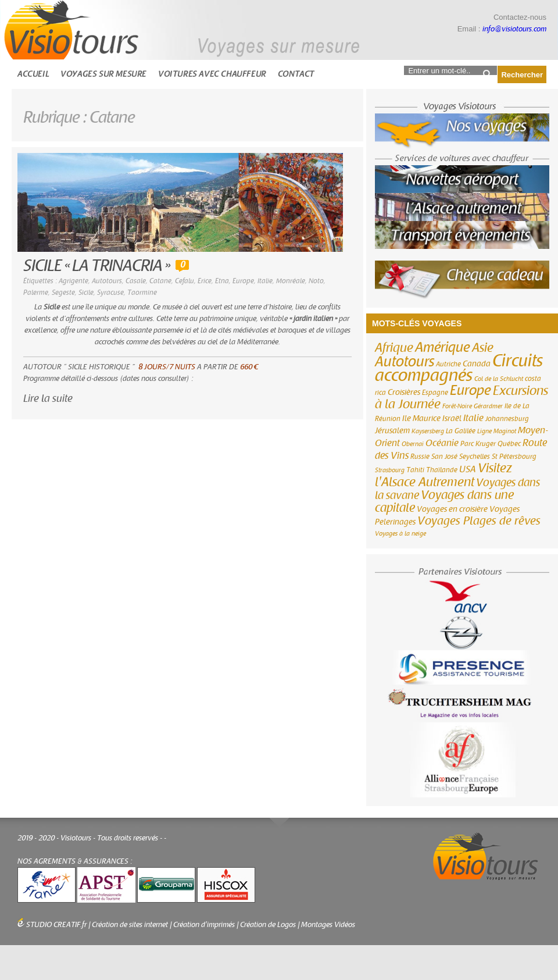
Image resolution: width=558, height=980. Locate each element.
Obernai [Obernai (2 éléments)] (413, 444)
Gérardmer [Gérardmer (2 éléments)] (488, 406)
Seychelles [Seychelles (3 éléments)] (475, 457)
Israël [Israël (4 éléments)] (452, 419)
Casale (136, 281)
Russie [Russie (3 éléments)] (420, 457)
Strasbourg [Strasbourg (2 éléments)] (390, 470)
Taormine (142, 293)
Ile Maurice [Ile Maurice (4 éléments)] (421, 419)
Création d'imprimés (204, 925)
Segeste (63, 293)
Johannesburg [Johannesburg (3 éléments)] (507, 419)
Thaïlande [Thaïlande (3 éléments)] (442, 470)
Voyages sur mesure (103, 74)
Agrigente (74, 281)
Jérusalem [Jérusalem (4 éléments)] (392, 431)
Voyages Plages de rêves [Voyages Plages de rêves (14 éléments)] (479, 521)
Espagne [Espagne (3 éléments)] (435, 393)
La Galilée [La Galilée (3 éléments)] (461, 431)
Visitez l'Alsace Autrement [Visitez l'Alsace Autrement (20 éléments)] (443, 475)
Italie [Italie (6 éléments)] (473, 418)
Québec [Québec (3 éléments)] (509, 444)
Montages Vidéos (328, 925)
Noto (316, 281)
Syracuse (110, 293)
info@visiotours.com (514, 29)
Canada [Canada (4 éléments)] (477, 364)
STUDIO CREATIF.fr (56, 925)
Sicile (86, 293)
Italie (265, 281)
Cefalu (185, 281)
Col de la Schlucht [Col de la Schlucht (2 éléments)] (499, 379)
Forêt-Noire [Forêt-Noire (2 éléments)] (457, 406)
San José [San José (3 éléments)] (444, 457)
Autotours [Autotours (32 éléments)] (405, 362)
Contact (296, 74)
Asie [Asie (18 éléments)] (483, 348)
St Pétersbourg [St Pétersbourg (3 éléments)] (514, 457)
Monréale (291, 281)
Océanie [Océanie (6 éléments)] (442, 443)
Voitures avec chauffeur (212, 74)
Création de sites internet (130, 925)
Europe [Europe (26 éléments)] (471, 391)
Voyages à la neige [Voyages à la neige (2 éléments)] (400, 534)
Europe (243, 281)
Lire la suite (48, 399)
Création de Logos (268, 925)
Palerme (36, 293)
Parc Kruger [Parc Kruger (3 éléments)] (478, 444)
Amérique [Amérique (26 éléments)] (443, 348)
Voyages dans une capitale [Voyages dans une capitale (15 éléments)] (444, 502)
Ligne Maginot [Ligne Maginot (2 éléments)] (497, 431)
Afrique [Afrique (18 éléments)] (394, 348)
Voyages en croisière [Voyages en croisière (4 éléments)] (452, 509)
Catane (160, 281)
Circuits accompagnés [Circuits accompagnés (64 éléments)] (459, 368)
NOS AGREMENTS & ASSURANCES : (75, 861)
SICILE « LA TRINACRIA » (96, 266)
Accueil (33, 74)
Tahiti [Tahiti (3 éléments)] (415, 470)
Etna (222, 281)
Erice (205, 281)
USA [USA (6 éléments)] (468, 469)
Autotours (107, 281)
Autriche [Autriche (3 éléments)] (448, 364)
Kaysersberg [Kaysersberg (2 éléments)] (428, 431)
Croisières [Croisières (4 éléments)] (404, 393)
